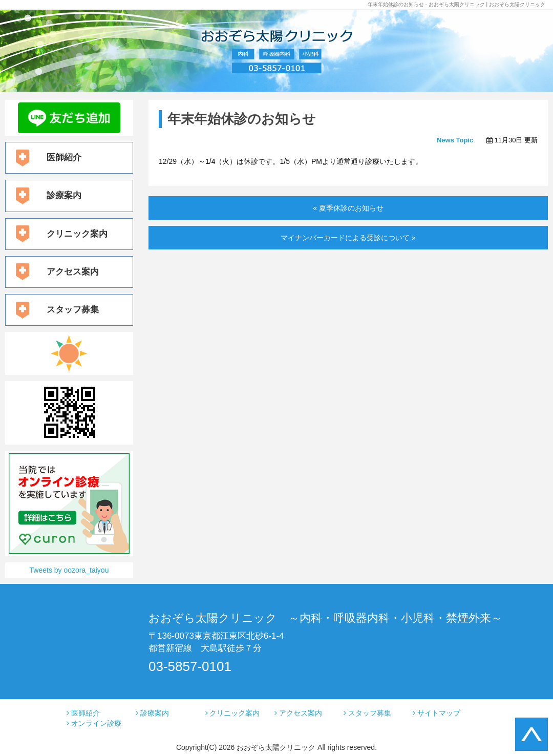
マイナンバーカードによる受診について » (348, 238)
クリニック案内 (77, 234)
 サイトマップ (437, 713)
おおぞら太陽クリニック (276, 747)
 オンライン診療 (94, 723)
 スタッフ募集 (367, 713)
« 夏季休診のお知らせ (348, 208)
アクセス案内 (73, 272)
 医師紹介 (83, 713)
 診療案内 (152, 713)
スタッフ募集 (73, 310)
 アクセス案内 (298, 713)
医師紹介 (64, 157)
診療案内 (64, 195)
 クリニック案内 (233, 713)
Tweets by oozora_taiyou (69, 570)
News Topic (455, 140)
